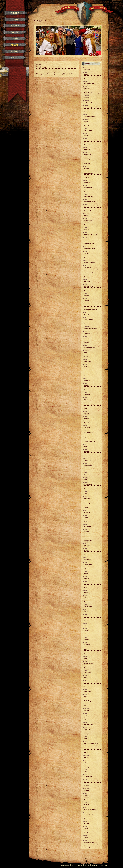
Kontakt (80, 865)
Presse (74, 865)
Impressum (104, 865)
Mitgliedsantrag (65, 865)
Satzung (87, 865)
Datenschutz (95, 865)
